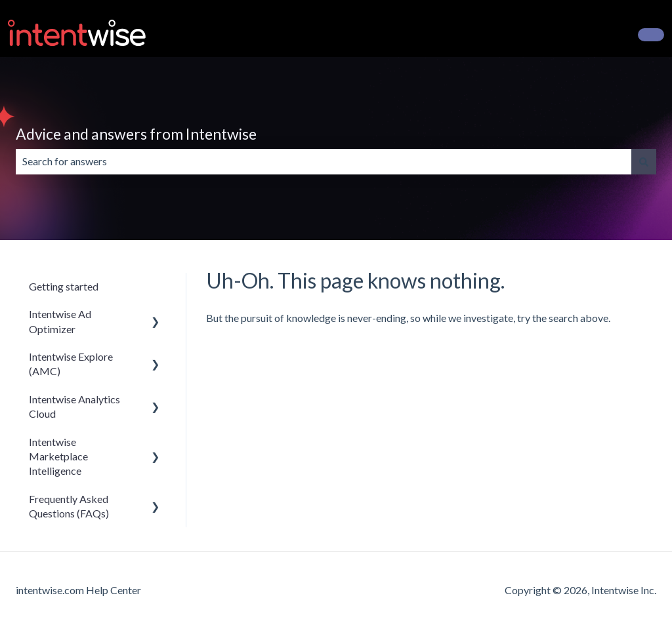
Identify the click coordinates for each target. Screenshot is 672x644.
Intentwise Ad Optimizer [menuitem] (60, 321)
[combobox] (324, 161)
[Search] (644, 161)
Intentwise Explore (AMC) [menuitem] (71, 364)
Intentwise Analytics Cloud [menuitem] (74, 406)
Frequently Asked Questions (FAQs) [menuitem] (69, 506)
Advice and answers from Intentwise (136, 134)
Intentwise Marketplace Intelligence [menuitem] (58, 456)
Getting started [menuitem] (64, 286)
